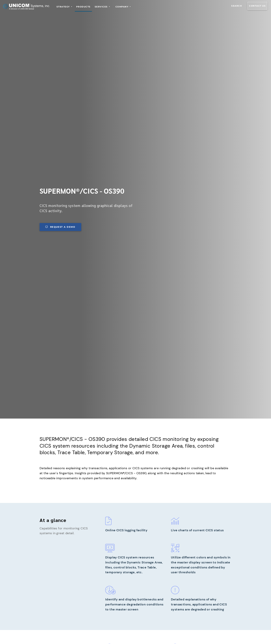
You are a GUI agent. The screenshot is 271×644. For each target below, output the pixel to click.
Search (237, 6)
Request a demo (60, 227)
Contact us (257, 6)
